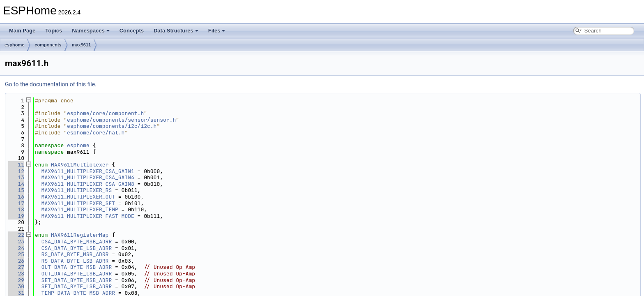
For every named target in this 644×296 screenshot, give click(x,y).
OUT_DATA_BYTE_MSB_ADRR (77, 267)
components (48, 45)
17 (16, 203)
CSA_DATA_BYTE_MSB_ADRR (77, 242)
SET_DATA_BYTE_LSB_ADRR (77, 286)
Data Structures (176, 31)
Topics (54, 31)
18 (16, 209)
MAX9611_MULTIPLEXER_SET (78, 203)
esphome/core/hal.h (96, 133)
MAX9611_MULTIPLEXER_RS (77, 190)
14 (16, 184)
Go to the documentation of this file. (51, 84)
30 (16, 286)
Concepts (132, 31)
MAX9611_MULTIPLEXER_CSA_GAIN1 (88, 171)
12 (16, 171)
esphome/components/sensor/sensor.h (121, 120)
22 (16, 235)
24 (16, 248)
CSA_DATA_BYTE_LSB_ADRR (77, 248)
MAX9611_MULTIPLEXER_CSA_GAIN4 (88, 177)
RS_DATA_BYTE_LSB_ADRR (75, 261)
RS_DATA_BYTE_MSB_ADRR (75, 254)
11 (16, 165)
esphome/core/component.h (105, 113)
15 (16, 190)
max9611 (82, 45)
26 (16, 261)
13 (16, 177)
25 (16, 254)
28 (16, 274)
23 (16, 242)
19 (16, 216)
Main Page (22, 31)
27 (16, 267)
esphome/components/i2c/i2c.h (112, 126)
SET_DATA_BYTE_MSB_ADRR (77, 280)
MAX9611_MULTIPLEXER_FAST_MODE (88, 216)
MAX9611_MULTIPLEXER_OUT (78, 197)
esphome (14, 45)
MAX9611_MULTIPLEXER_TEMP (80, 209)
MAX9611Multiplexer (80, 165)
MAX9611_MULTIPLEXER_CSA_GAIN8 (88, 184)
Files (217, 31)
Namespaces (91, 31)
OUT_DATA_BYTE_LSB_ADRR (77, 274)
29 (16, 280)
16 (16, 197)
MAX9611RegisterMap (80, 235)
